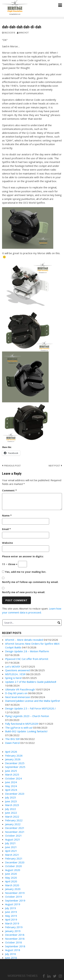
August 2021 (13, 839)
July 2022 (10, 809)
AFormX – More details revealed (24, 640)
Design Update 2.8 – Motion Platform (27, 651)
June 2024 (11, 782)
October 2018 (13, 942)
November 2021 (15, 832)
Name (7, 515)
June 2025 (11, 771)
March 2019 (12, 923)
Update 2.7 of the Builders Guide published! (31, 682)
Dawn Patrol (12, 743)
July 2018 (10, 954)
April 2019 (11, 919)
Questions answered (17, 670)
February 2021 (14, 858)
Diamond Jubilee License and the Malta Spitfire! (33, 701)
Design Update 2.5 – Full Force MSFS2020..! (30, 708)
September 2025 (15, 767)
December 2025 (15, 763)
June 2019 (11, 912)
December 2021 (15, 828)
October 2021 (13, 836)
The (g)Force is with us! (19, 728)
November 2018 (15, 939)
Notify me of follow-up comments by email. (30, 582)
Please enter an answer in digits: (23, 556)
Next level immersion (18, 697)
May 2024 (11, 786)
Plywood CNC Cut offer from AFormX (27, 659)
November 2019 (15, 893)
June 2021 (11, 847)
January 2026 (13, 759)
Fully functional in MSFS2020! (22, 724)
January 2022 (13, 824)
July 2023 (10, 797)
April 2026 (11, 752)
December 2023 (15, 794)
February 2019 (14, 927)
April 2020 (11, 881)
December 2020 (15, 862)
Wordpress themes (23, 976)
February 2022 (14, 820)
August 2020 (13, 870)
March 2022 (12, 817)
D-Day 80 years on (16, 693)
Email (6, 529)
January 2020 (13, 889)
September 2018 (15, 946)
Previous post (12, 466)
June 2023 (11, 801)
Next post (54, 466)
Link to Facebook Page (17, 964)
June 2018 (11, 958)
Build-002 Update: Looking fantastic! (26, 731)
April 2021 (11, 851)
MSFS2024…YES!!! (15, 674)
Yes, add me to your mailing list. (24, 572)
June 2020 (11, 874)
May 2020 (11, 878)
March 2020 (12, 885)
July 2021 (10, 843)
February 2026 (14, 756)
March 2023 (12, 805)
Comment (9, 490)
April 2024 (11, 790)
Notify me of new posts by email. (24, 592)
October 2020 (13, 866)
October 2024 (13, 778)
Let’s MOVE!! (13, 667)
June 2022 (11, 813)
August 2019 (13, 904)
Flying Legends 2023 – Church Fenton (27, 716)
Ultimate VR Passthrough (20, 689)
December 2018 (15, 935)
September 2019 (15, 900)
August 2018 (13, 950)
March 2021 (12, 855)
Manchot (24, 33)
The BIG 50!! (12, 739)
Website (7, 543)
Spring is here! (13, 678)
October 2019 (13, 897)
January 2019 (13, 931)
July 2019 (10, 908)
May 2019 (11, 916)
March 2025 (12, 775)
